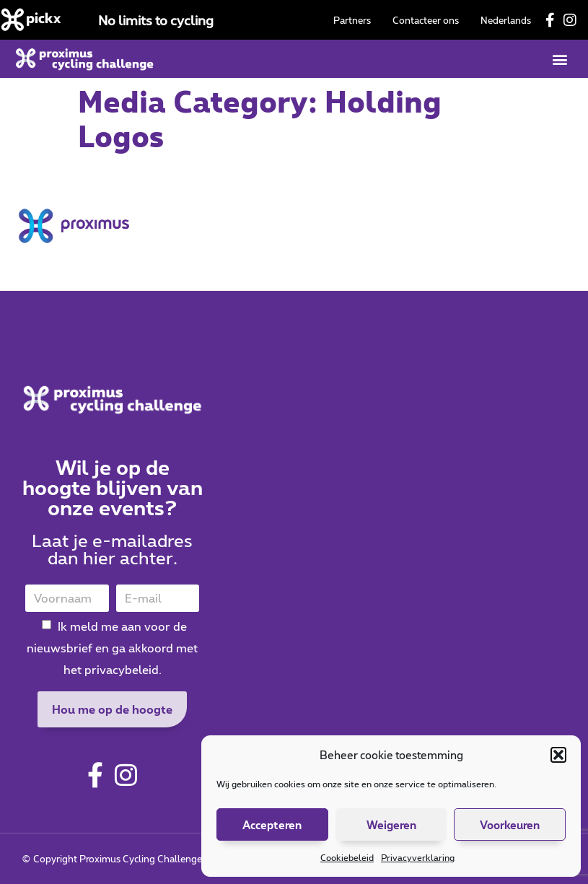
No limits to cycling (156, 20)
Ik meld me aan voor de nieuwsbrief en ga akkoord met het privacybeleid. (112, 648)
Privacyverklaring (418, 857)
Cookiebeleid (347, 857)
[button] (558, 755)
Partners (352, 20)
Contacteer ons (426, 20)
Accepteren (272, 825)
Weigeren (391, 825)
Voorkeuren (510, 825)
